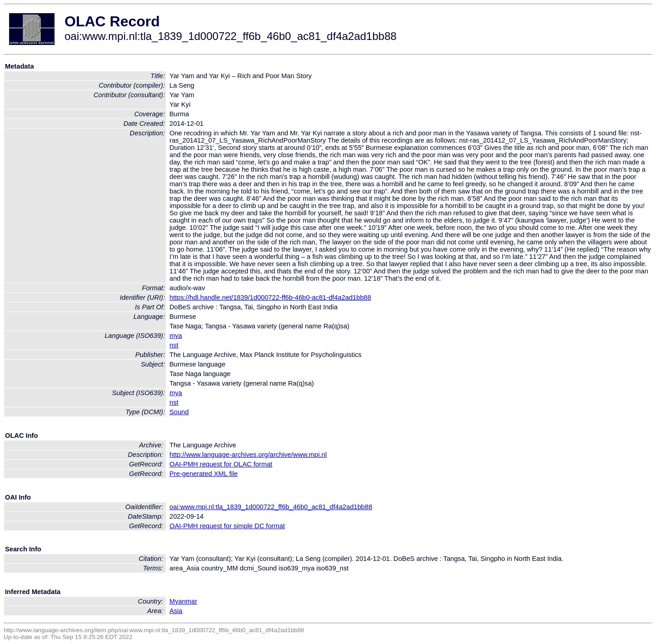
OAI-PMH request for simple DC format (227, 526)
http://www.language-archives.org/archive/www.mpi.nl (248, 455)
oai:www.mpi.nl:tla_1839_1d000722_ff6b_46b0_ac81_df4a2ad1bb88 (271, 507)
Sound (179, 412)
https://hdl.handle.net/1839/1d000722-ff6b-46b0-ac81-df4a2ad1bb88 (270, 297)
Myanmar (183, 601)
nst (174, 345)
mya (176, 336)
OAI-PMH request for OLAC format (221, 464)
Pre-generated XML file (204, 474)
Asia (176, 611)
